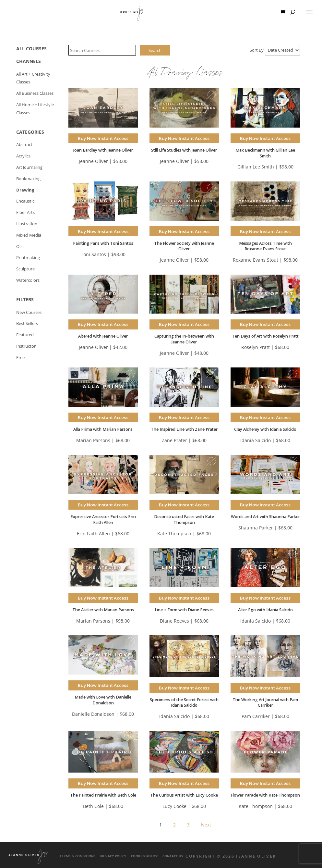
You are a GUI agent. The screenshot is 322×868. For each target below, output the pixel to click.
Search (155, 50)
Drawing (25, 190)
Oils (20, 247)
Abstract (24, 145)
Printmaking (28, 258)
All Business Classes (35, 93)
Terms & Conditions (78, 856)
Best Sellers (27, 323)
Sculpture (25, 269)
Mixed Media (29, 235)
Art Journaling (29, 167)
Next (206, 825)
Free (20, 358)
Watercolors (28, 280)
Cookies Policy (144, 856)
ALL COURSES (31, 49)
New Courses (29, 312)
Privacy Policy (113, 856)
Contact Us (173, 856)
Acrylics (23, 156)
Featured (25, 335)
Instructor (26, 346)
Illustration (27, 224)
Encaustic (25, 201)
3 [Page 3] (188, 825)
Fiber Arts (25, 212)
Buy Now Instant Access (103, 138)
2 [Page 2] (174, 825)
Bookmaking (28, 179)
